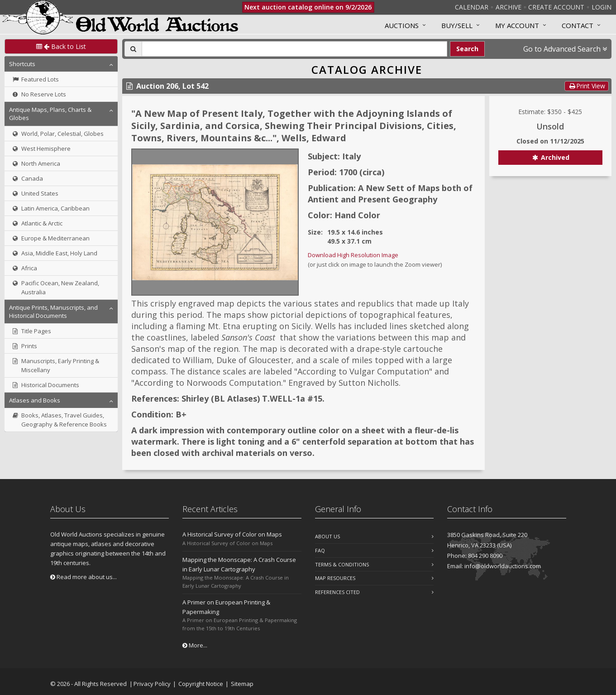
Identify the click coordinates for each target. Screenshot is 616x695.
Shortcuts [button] (22, 64)
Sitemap (242, 684)
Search (467, 49)
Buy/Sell (457, 25)
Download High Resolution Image (353, 255)
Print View (587, 86)
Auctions (402, 25)
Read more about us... (84, 577)
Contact (578, 25)
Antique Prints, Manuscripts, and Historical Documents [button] (53, 312)
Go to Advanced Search (565, 49)
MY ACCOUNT (517, 25)
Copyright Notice (201, 684)
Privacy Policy (152, 684)
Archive (509, 7)
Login (602, 7)
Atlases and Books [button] (35, 400)
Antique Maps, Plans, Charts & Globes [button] (50, 114)
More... (195, 645)
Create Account (556, 7)
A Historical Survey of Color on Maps (232, 534)
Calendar (472, 7)
